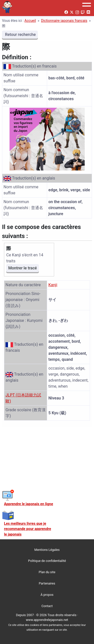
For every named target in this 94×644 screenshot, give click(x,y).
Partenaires (47, 583)
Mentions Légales (47, 550)
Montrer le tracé (23, 268)
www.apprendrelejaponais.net (47, 620)
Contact (47, 606)
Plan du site (47, 572)
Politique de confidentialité (47, 561)
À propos (47, 595)
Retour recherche (20, 35)
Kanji (53, 285)
